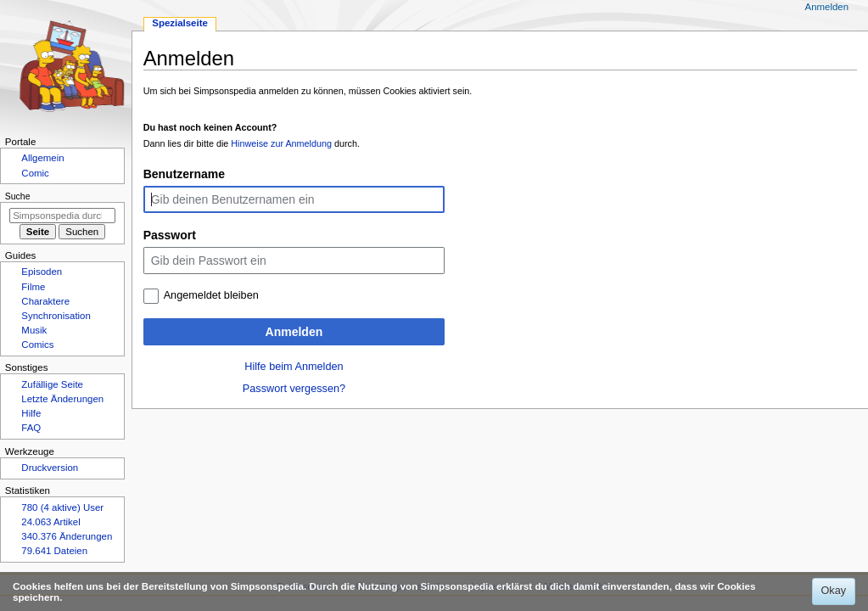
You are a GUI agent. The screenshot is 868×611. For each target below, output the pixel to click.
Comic (35, 173)
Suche (18, 196)
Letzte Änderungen (62, 399)
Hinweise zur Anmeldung (281, 143)
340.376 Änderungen (67, 536)
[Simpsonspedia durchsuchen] (62, 216)
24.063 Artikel (50, 522)
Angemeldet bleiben (211, 295)
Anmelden (294, 332)
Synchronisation (56, 316)
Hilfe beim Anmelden (294, 367)
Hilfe (31, 413)
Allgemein (42, 158)
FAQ (31, 428)
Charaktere (45, 301)
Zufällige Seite (52, 384)
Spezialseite (180, 23)
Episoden (42, 272)
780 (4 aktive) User (62, 507)
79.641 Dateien (54, 551)
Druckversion (50, 468)
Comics (37, 345)
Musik (34, 330)
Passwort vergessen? (294, 389)
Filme (33, 287)
